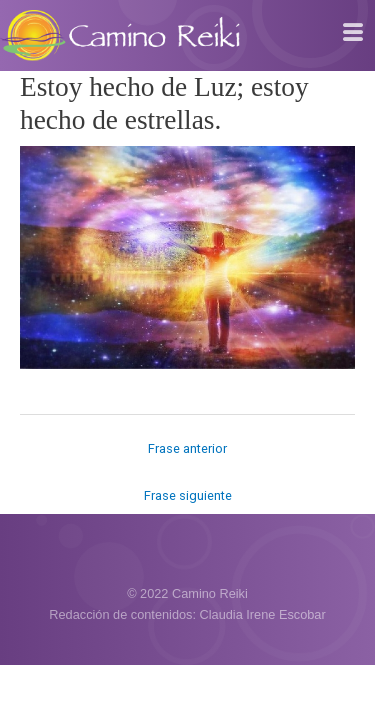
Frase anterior (187, 448)
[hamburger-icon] (352, 33)
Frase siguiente (188, 495)
